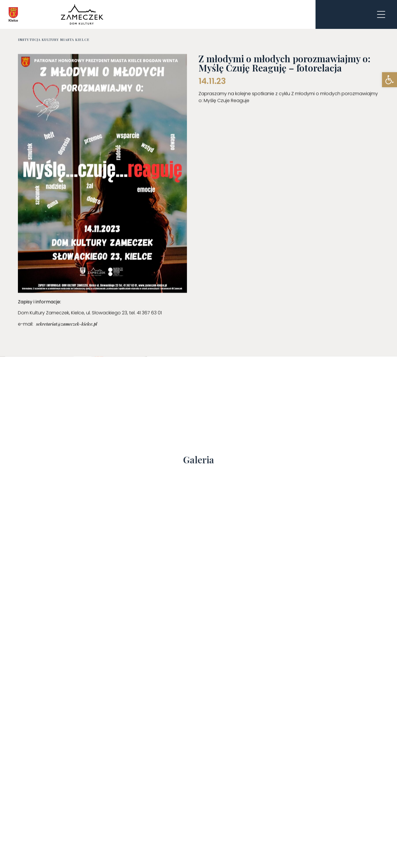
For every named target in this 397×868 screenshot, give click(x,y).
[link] (389, 80)
